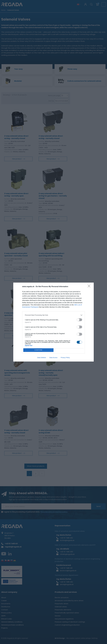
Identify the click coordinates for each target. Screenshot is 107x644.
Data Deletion (42, 358)
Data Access (53, 358)
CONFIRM (39, 350)
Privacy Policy (65, 358)
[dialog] (53, 322)
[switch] (79, 319)
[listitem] (53, 315)
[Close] (90, 286)
